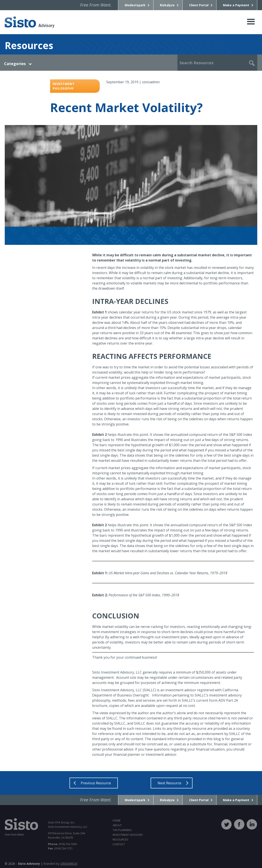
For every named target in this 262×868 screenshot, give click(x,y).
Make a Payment (236, 5)
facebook (239, 824)
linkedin (252, 824)
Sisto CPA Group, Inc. (30, 22)
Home (117, 820)
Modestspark (135, 5)
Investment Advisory (128, 835)
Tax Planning (122, 830)
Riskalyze (167, 5)
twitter (226, 824)
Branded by (60, 864)
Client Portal (199, 5)
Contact (119, 844)
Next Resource (169, 783)
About (117, 825)
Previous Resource (96, 783)
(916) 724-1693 (62, 844)
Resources (121, 839)
